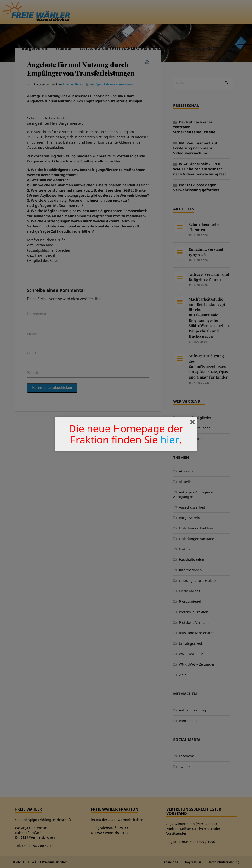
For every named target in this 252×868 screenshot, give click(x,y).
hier (170, 439)
